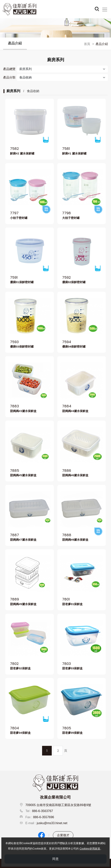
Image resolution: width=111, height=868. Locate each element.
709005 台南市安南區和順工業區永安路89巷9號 (58, 805)
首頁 (87, 44)
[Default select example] (62, 78)
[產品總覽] (62, 69)
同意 (56, 859)
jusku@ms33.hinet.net (52, 823)
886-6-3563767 (43, 811)
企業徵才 (63, 835)
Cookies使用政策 (90, 849)
